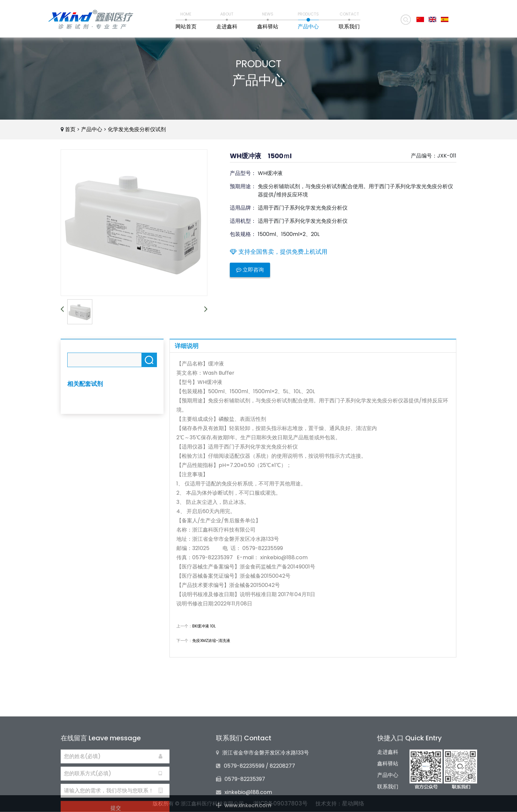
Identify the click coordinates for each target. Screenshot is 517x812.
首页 (70, 129)
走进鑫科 (388, 783)
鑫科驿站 (388, 794)
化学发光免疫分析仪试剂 (137, 129)
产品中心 (92, 129)
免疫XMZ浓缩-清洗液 (211, 640)
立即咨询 (250, 270)
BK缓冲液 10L (204, 626)
